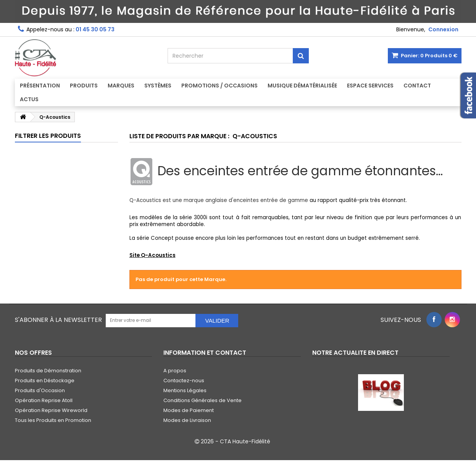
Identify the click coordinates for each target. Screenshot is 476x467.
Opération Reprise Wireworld (51, 410)
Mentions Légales (185, 390)
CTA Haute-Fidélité (245, 441)
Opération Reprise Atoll (44, 400)
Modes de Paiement (189, 410)
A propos (175, 371)
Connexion (443, 29)
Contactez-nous (184, 381)
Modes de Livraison (187, 420)
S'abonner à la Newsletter (58, 320)
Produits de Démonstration (48, 371)
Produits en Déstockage (45, 381)
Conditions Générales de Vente (203, 400)
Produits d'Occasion (40, 390)
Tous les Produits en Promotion (53, 420)
